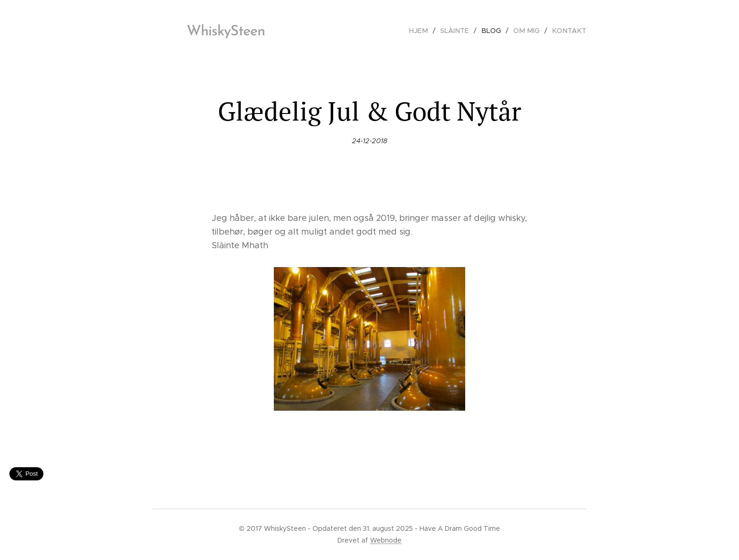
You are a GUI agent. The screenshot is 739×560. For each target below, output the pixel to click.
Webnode (386, 540)
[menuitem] (428, 31)
